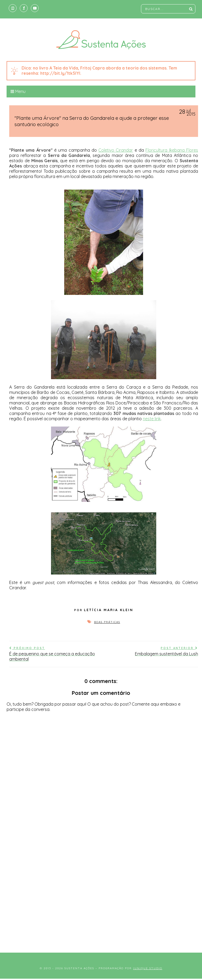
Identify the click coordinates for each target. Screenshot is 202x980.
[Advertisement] (101, 903)
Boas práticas (107, 622)
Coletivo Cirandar (116, 150)
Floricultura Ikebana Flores (172, 150)
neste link (152, 419)
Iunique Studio (148, 968)
